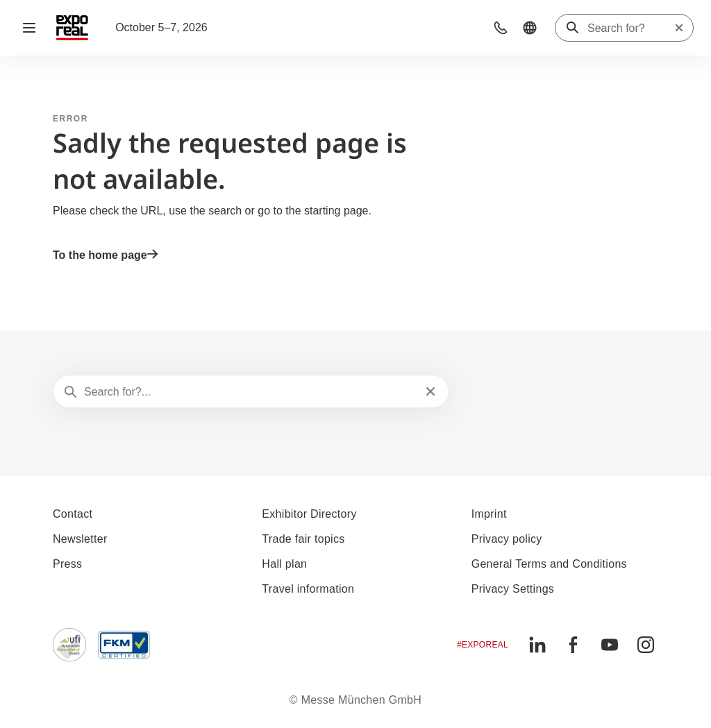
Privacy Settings (513, 589)
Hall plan (284, 564)
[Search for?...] (250, 392)
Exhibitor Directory (309, 514)
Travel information (308, 589)
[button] (501, 28)
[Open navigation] (29, 28)
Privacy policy (507, 539)
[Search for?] (630, 28)
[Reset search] (679, 28)
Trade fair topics (303, 539)
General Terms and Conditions (549, 564)
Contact (73, 514)
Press (67, 564)
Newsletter (80, 539)
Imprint (489, 514)
